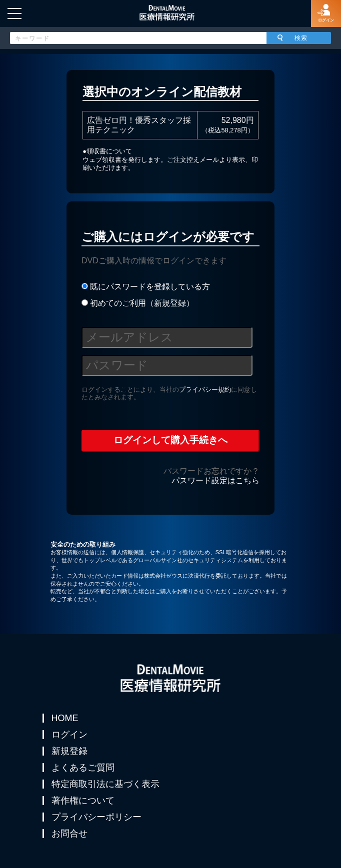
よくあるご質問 (83, 768)
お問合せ (69, 834)
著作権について (83, 801)
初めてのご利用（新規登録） (138, 303)
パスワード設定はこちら (215, 480)
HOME (65, 718)
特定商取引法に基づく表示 (105, 784)
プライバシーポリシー (96, 817)
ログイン (69, 735)
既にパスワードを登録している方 (146, 287)
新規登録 (69, 751)
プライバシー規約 (205, 390)
